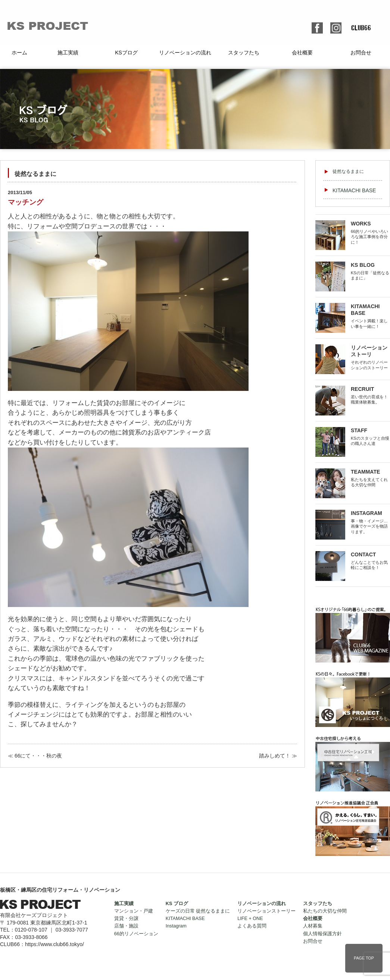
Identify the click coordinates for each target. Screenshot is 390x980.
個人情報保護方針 (322, 934)
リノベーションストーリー (266, 911)
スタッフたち (244, 53)
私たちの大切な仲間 (325, 911)
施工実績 (68, 53)
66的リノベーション (136, 934)
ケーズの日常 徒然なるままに (198, 911)
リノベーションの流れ (185, 53)
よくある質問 (252, 926)
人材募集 (313, 926)
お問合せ (361, 53)
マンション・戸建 (134, 911)
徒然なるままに (348, 171)
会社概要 (302, 53)
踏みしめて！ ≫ (278, 756)
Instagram (176, 926)
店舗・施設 (126, 926)
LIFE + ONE (250, 919)
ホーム (19, 53)
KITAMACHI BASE (354, 190)
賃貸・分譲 (126, 919)
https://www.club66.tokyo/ (54, 944)
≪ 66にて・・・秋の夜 (35, 756)
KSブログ (126, 53)
